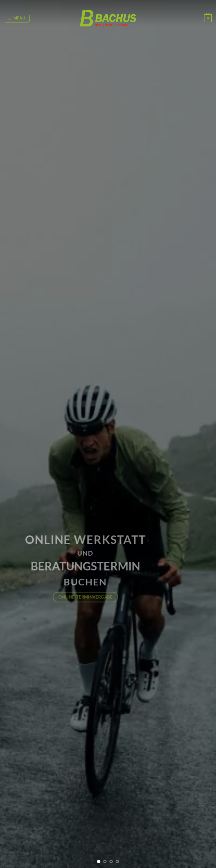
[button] (17, 18)
